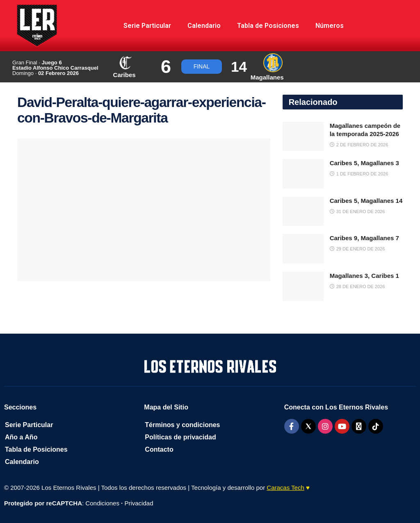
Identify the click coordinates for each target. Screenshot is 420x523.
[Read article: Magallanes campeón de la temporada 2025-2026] (303, 136)
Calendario (204, 26)
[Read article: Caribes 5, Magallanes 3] (303, 174)
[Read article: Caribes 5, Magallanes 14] (303, 211)
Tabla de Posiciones (268, 26)
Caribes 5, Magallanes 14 (366, 201)
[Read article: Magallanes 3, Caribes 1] (303, 287)
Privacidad (139, 503)
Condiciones (102, 503)
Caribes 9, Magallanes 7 (364, 238)
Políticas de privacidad (180, 437)
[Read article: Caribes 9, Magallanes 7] (303, 249)
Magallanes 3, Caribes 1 (364, 276)
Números (330, 26)
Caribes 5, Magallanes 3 (364, 163)
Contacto (159, 449)
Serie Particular (147, 26)
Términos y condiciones (182, 425)
